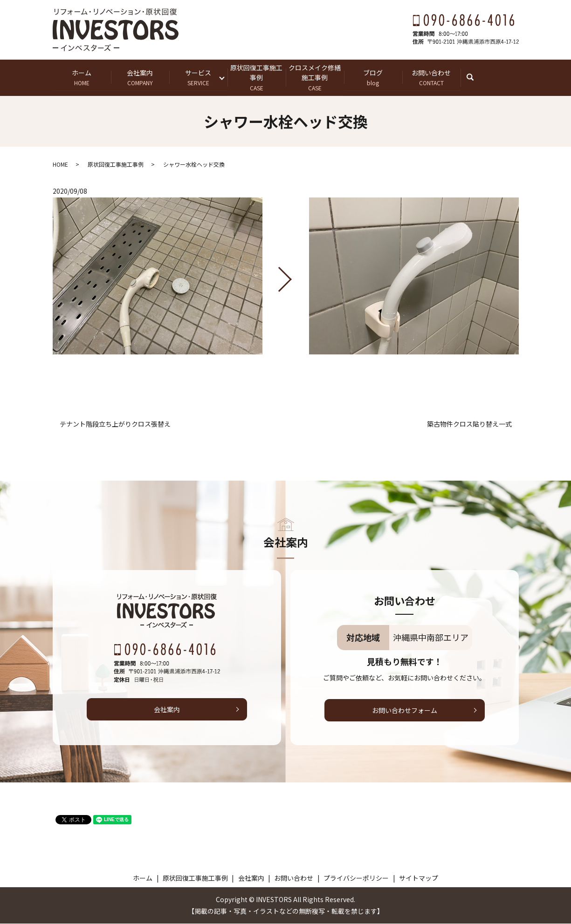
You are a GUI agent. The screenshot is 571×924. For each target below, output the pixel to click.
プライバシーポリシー (356, 878)
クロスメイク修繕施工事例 (315, 77)
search (475, 77)
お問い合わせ (431, 78)
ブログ (373, 78)
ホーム (82, 78)
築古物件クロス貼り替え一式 (469, 425)
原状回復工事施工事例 (257, 77)
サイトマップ (419, 878)
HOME (60, 164)
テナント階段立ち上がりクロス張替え (115, 425)
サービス (198, 78)
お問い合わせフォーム (405, 710)
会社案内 (140, 78)
